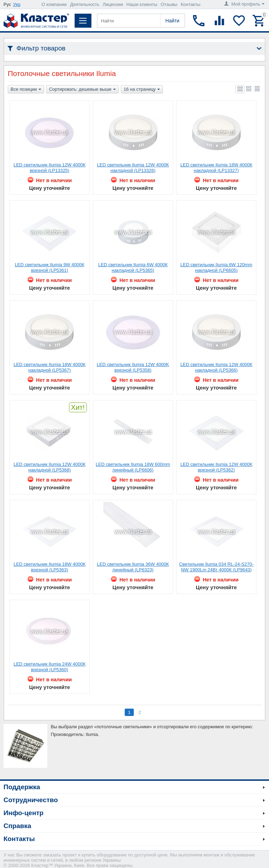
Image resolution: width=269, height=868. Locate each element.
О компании (54, 4)
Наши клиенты (142, 4)
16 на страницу (142, 90)
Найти (172, 21)
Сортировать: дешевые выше (82, 90)
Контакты (191, 4)
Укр (17, 4)
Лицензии (113, 4)
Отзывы (169, 4)
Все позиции (26, 90)
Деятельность (85, 4)
